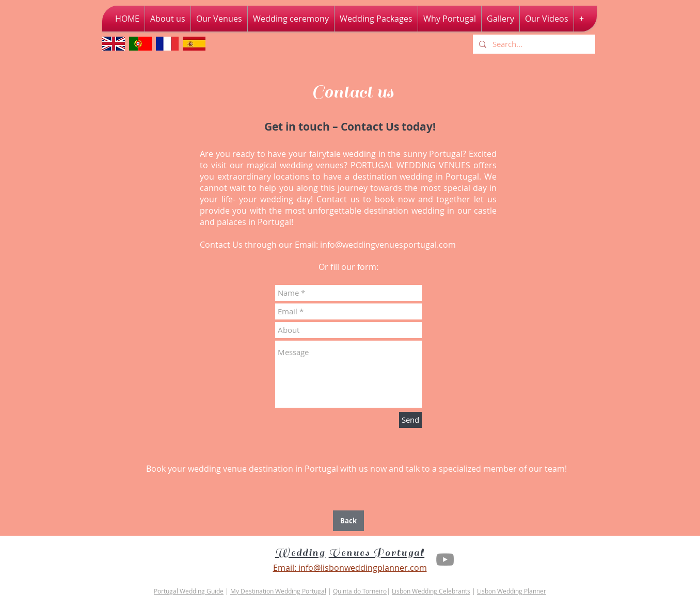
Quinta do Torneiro (360, 591)
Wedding (300, 553)
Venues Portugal (377, 553)
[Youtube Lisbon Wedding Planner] (445, 559)
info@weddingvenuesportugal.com (388, 245)
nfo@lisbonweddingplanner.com (364, 568)
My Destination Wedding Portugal (278, 591)
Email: (285, 568)
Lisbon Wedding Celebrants (431, 591)
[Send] (410, 420)
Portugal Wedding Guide (189, 591)
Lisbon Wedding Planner (512, 591)
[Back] (348, 521)
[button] (547, 19)
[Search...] (533, 44)
